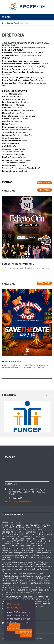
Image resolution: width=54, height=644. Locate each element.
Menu (8, 17)
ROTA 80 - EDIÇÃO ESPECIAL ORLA (18, 264)
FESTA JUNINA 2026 (12, 361)
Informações (44, 190)
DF (3, 23)
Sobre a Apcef (13, 23)
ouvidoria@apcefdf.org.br (20, 502)
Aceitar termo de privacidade (24, 633)
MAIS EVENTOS (44, 183)
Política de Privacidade (14, 627)
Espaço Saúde (44, 283)
